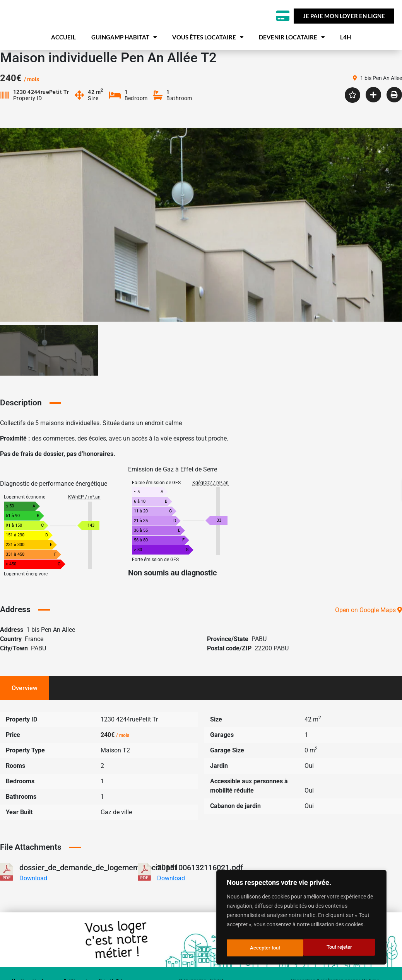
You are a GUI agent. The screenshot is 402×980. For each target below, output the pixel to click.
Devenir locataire (292, 56)
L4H (346, 56)
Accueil (63, 56)
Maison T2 (115, 767)
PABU (259, 656)
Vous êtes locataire (208, 56)
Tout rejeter (262, 948)
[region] (301, 919)
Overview (25, 705)
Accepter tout (339, 948)
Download (33, 895)
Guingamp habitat (124, 56)
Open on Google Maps (369, 627)
